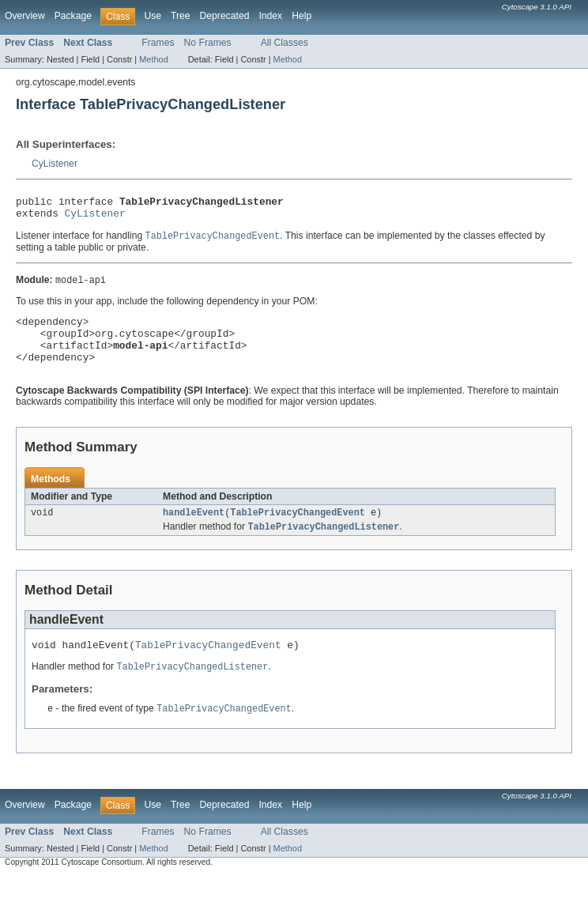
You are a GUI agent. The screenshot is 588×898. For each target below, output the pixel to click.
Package (73, 16)
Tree (181, 16)
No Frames (208, 43)
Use (153, 16)
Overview (25, 16)
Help (302, 16)
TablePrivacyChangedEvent (298, 530)
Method (153, 59)
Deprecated (225, 16)
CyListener (55, 164)
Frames (158, 43)
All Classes (285, 43)
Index (270, 16)
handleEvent (194, 530)
